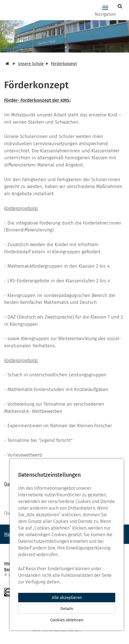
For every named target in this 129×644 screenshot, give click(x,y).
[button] (121, 6)
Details (67, 609)
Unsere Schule (31, 64)
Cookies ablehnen (67, 620)
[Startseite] (7, 64)
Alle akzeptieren (67, 598)
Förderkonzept (64, 64)
